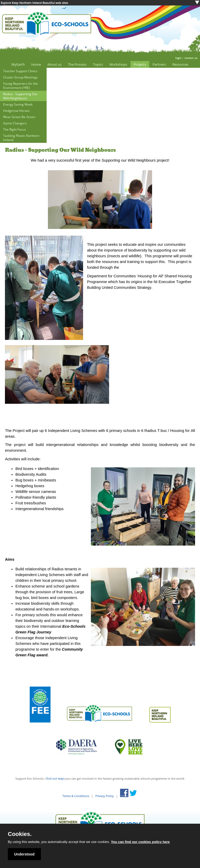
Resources (180, 64)
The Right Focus (14, 129)
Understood (24, 854)
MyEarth (18, 64)
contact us (191, 58)
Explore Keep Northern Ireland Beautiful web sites (34, 3)
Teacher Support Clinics (20, 71)
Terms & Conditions (76, 796)
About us (54, 64)
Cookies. (20, 834)
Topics (98, 64)
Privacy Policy (105, 796)
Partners (159, 64)
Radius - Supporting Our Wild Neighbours (20, 96)
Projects (140, 64)
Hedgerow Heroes (16, 111)
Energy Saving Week (18, 104)
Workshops (118, 64)
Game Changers (15, 123)
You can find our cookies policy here (140, 842)
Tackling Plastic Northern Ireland (21, 138)
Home (36, 64)
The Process (77, 64)
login (178, 58)
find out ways (55, 778)
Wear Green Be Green (19, 117)
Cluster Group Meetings (20, 77)
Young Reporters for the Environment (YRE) (20, 85)
